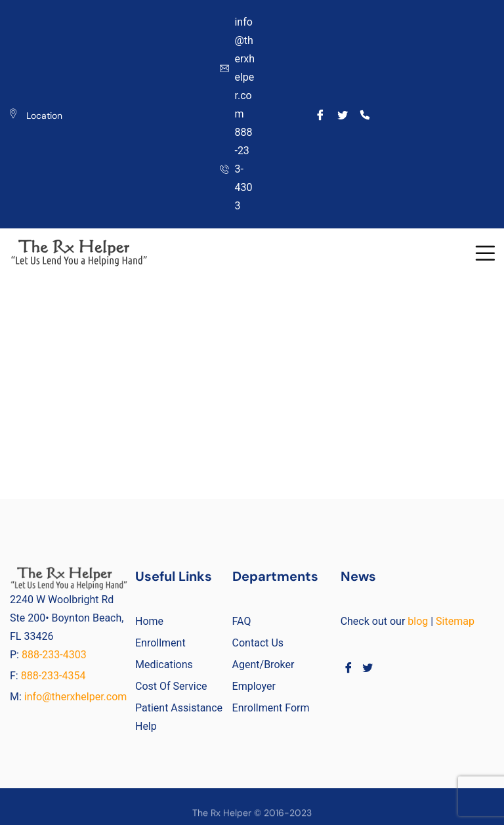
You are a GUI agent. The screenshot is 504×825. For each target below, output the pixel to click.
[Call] (365, 114)
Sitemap (455, 621)
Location (44, 116)
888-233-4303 (55, 655)
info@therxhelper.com (76, 697)
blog (418, 621)
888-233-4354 (53, 676)
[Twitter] (343, 114)
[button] (485, 253)
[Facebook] (321, 114)
